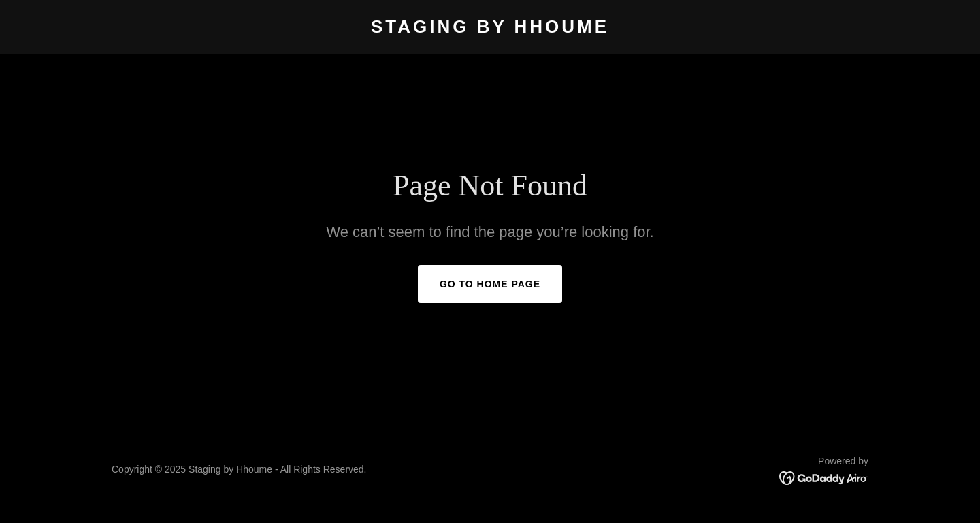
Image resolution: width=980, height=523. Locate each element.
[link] (490, 29)
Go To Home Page (490, 284)
